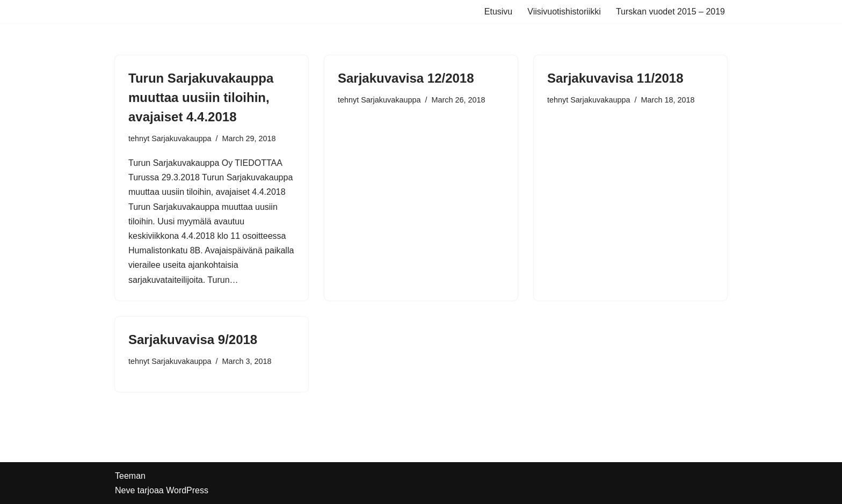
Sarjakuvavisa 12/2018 (406, 78)
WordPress (187, 490)
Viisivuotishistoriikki (564, 12)
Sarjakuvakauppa (181, 138)
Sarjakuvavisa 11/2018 (615, 78)
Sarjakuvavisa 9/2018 (193, 339)
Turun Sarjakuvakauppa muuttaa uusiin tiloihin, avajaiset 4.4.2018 (201, 97)
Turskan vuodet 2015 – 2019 (670, 12)
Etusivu (498, 12)
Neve (125, 490)
